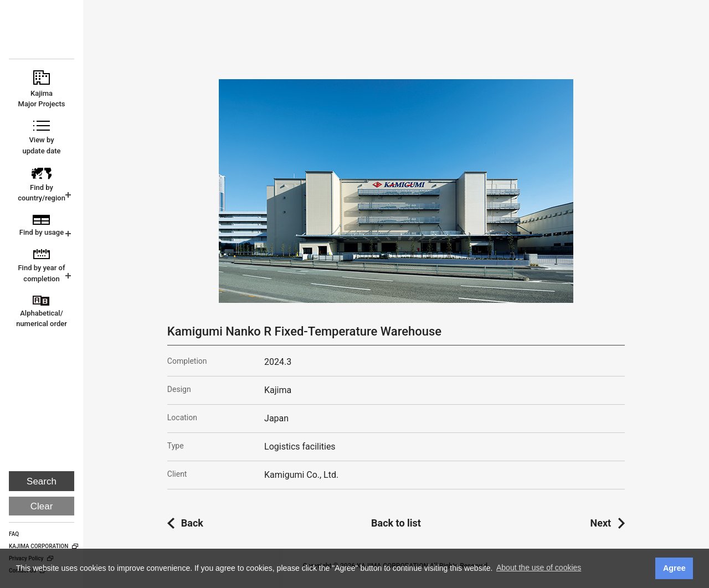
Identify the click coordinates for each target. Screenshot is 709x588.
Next (601, 523)
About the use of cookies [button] (539, 568)
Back (192, 523)
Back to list (396, 523)
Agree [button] (674, 568)
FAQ (14, 534)
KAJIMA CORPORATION (42, 34)
